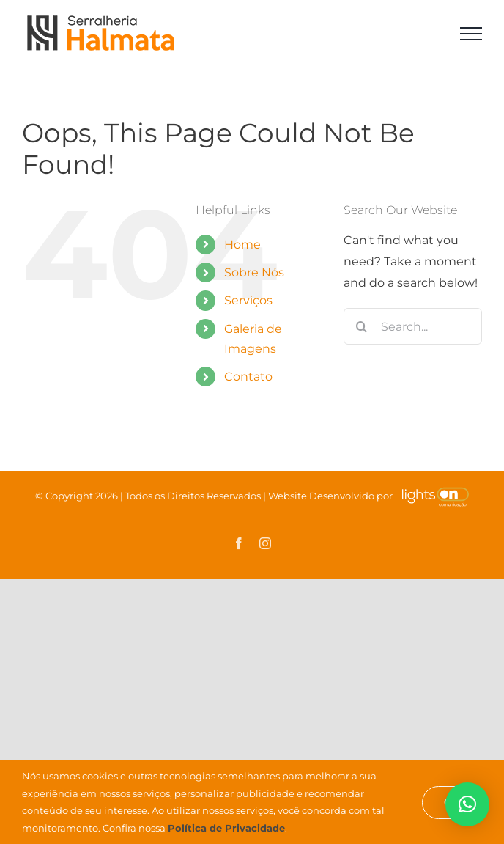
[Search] (362, 326)
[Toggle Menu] (471, 34)
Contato (248, 377)
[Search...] (413, 326)
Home (242, 245)
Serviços (248, 300)
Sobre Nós (254, 272)
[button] (467, 804)
